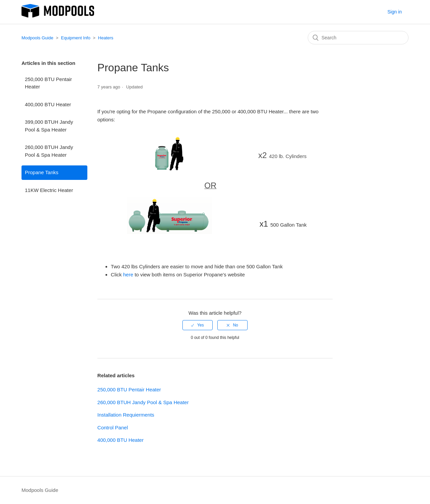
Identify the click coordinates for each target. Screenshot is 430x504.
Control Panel (113, 428)
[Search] (358, 38)
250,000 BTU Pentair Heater (48, 83)
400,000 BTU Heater (48, 104)
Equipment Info (76, 38)
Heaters (106, 38)
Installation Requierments (126, 415)
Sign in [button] (395, 12)
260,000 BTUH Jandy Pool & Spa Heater (49, 151)
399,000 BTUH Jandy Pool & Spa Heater (49, 126)
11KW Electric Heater (49, 190)
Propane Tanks (42, 172)
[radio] (198, 325)
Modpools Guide (37, 38)
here (128, 275)
